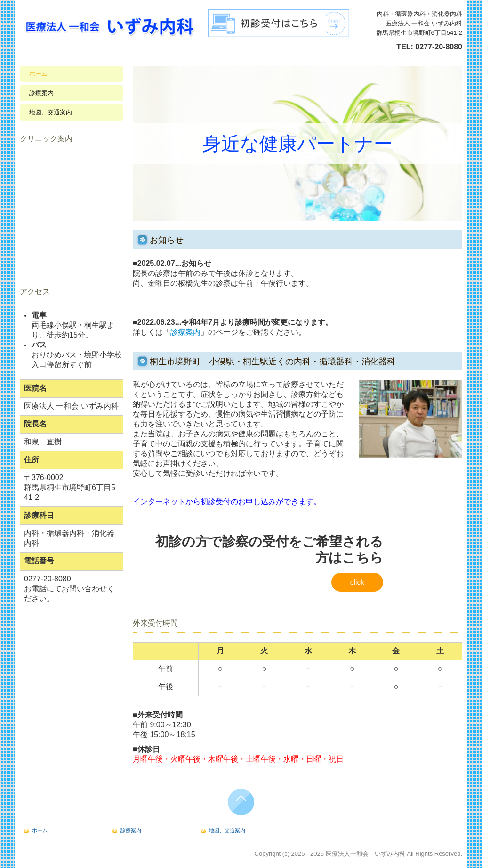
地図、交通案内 (51, 112)
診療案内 (41, 93)
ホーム (38, 74)
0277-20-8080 (439, 47)
